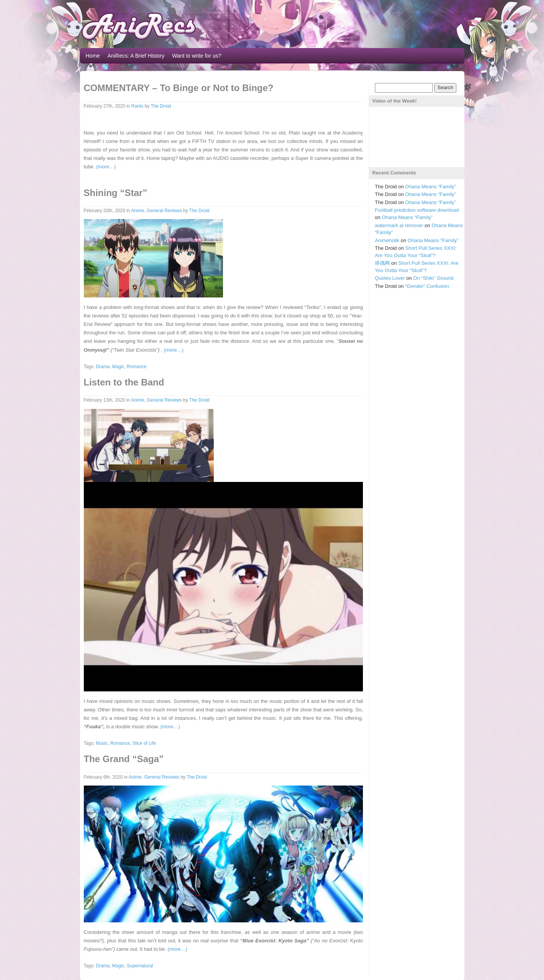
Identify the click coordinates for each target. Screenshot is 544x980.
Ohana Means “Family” (431, 187)
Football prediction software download (417, 210)
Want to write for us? (197, 56)
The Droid (161, 106)
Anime (138, 211)
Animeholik (387, 240)
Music (102, 743)
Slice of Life (144, 743)
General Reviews (164, 211)
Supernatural (140, 966)
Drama (103, 367)
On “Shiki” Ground (433, 278)
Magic (118, 367)
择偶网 (382, 263)
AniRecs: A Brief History (136, 56)
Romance (137, 367)
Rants (137, 106)
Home (93, 56)
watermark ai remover (399, 225)
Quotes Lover (390, 278)
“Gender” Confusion (427, 286)
